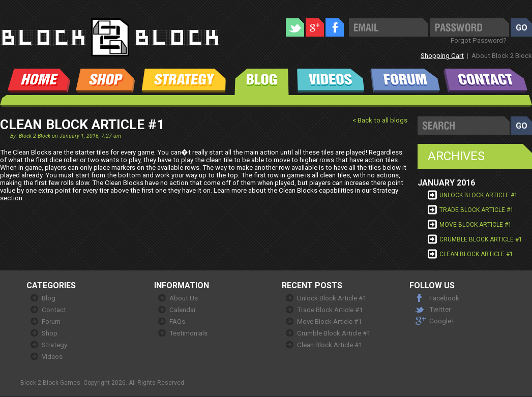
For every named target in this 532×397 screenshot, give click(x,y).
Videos (52, 357)
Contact (54, 310)
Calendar (183, 310)
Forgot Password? (479, 40)
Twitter (440, 309)
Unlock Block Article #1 (479, 195)
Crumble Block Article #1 (481, 239)
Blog (49, 298)
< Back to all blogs (380, 120)
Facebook (444, 298)
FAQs (177, 322)
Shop (50, 333)
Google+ (442, 321)
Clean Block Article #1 (476, 254)
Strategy (54, 345)
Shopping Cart (442, 56)
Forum (51, 322)
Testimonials (188, 333)
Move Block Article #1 (476, 225)
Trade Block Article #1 (477, 210)
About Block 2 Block (502, 56)
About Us (184, 298)
